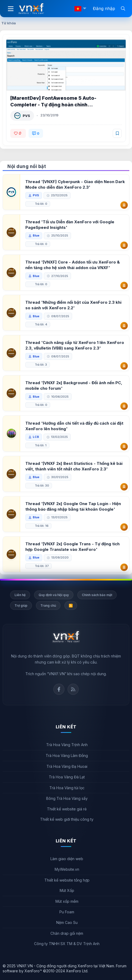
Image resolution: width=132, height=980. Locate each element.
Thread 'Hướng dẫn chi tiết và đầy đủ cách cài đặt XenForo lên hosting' (74, 426)
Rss (73, 689)
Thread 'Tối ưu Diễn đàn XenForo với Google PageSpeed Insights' (70, 225)
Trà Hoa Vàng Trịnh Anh (67, 745)
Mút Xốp (67, 890)
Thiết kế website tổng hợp (67, 880)
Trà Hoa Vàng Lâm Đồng (67, 756)
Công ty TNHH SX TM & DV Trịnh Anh (67, 944)
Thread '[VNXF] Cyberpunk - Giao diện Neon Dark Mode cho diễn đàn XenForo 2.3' (75, 184)
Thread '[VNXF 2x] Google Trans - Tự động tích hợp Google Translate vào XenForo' (72, 547)
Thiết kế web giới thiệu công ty (67, 819)
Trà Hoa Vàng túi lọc (67, 788)
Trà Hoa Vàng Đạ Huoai (67, 766)
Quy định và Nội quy (54, 595)
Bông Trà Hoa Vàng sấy (67, 798)
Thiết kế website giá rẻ (67, 809)
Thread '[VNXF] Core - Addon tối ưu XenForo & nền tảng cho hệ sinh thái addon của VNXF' (73, 265)
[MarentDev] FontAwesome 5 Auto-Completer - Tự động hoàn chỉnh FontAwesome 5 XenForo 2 (53, 105)
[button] (84, 9)
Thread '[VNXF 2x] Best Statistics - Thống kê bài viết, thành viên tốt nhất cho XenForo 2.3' (74, 466)
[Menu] (11, 9)
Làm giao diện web (67, 859)
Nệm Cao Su (67, 922)
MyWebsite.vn (67, 869)
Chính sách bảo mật (97, 595)
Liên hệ (20, 595)
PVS (26, 116)
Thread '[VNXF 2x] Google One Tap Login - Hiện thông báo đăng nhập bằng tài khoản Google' (73, 506)
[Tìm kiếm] (123, 8)
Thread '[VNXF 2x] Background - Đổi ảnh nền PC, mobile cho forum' (74, 385)
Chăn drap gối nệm (67, 933)
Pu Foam (67, 912)
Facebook (59, 689)
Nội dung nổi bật (27, 166)
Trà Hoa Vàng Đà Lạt (67, 777)
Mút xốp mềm (67, 901)
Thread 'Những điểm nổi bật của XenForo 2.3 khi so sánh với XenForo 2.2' (73, 305)
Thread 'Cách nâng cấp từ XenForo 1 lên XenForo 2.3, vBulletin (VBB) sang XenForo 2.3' (75, 345)
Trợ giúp (21, 605)
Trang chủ (48, 605)
